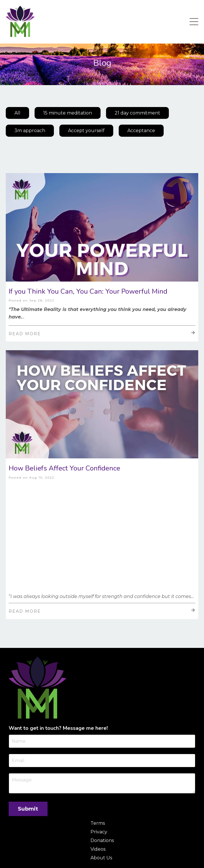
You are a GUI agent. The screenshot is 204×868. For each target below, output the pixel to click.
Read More (102, 333)
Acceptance (141, 131)
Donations (102, 840)
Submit (28, 809)
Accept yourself (86, 131)
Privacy (99, 832)
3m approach (30, 131)
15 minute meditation (68, 113)
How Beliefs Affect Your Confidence (64, 468)
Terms (98, 823)
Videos (98, 849)
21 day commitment (137, 113)
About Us (101, 858)
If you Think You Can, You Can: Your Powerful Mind (88, 291)
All (17, 113)
